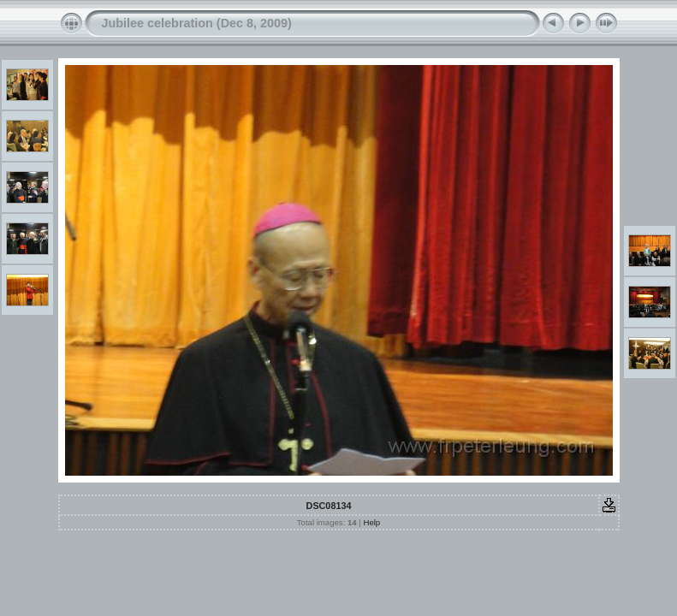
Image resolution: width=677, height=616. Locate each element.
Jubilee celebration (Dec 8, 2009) (197, 23)
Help (371, 522)
